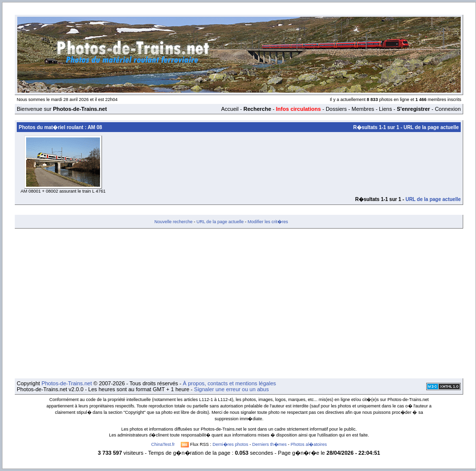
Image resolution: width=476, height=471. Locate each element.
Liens (385, 109)
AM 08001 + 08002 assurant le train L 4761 (63, 191)
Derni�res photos (230, 444)
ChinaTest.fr (163, 444)
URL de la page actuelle (431, 127)
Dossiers (336, 109)
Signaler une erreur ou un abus (232, 389)
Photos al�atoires (309, 444)
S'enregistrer (413, 109)
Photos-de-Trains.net (67, 383)
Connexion (448, 109)
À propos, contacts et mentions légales (229, 383)
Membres (363, 109)
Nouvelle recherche (173, 222)
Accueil (230, 109)
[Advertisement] (239, 303)
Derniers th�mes (270, 444)
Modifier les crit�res (268, 222)
